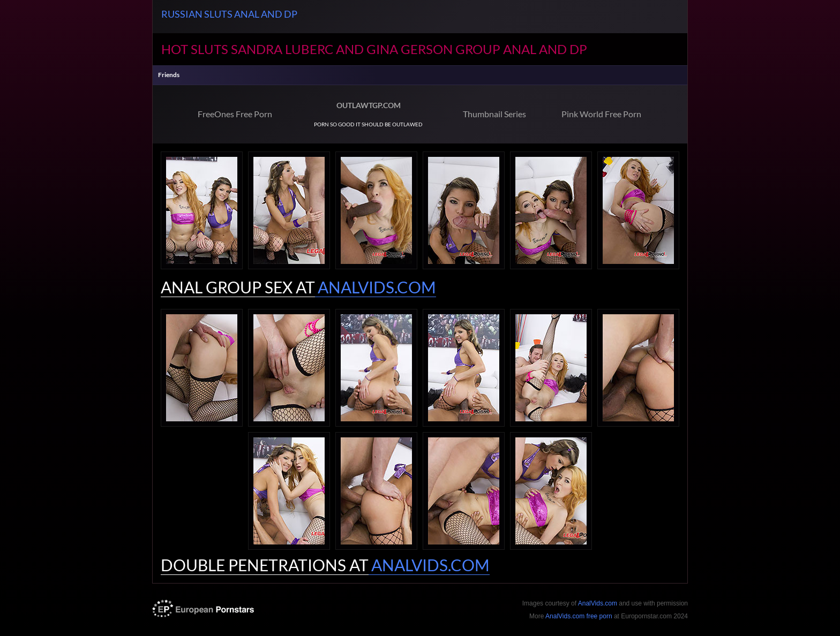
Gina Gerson (410, 49)
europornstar (203, 608)
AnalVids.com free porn (579, 616)
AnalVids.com (598, 603)
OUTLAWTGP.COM (369, 105)
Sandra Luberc (282, 49)
